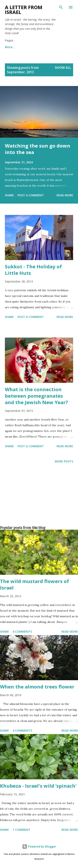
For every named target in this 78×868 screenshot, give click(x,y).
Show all (63, 68)
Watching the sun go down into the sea (38, 149)
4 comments (22, 730)
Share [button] (9, 195)
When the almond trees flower (37, 687)
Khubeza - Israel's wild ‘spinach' (38, 786)
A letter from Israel (24, 10)
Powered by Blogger (39, 846)
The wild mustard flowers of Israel (35, 584)
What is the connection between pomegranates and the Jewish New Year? (36, 396)
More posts (64, 461)
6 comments (22, 632)
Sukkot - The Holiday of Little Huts (33, 270)
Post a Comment (31, 195)
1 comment (21, 830)
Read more (65, 195)
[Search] (61, 7)
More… (10, 47)
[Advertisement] (38, 501)
